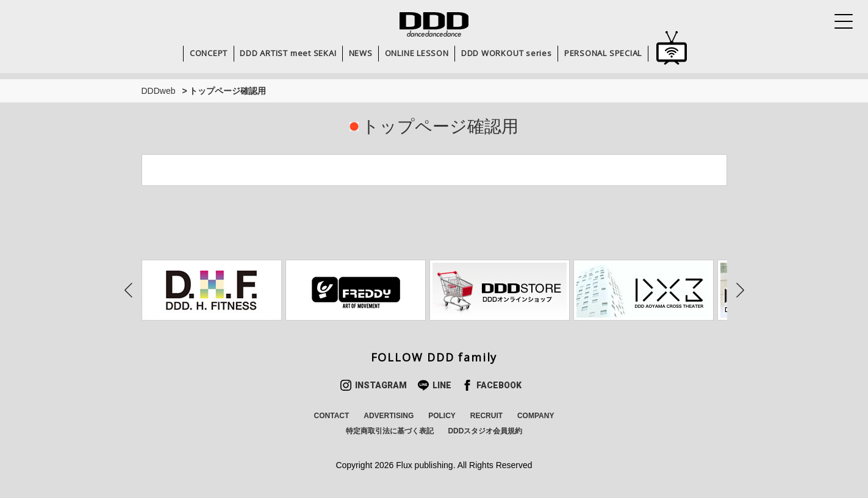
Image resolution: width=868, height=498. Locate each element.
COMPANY (536, 416)
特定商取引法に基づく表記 (390, 431)
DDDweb (159, 91)
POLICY (442, 416)
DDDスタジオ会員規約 (485, 431)
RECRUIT (486, 416)
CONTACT (332, 416)
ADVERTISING (389, 416)
